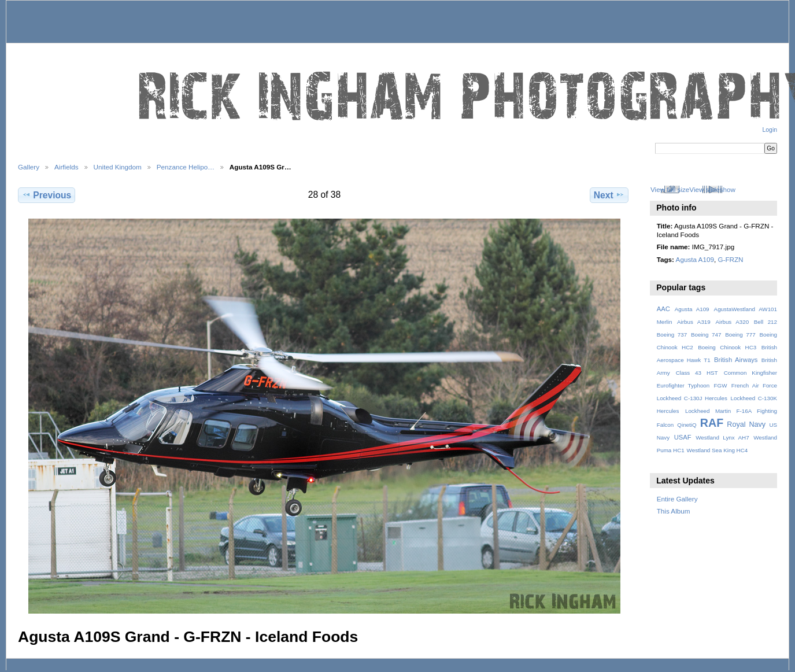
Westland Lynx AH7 (722, 437)
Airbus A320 (732, 322)
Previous (47, 195)
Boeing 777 (740, 335)
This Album (674, 511)
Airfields (66, 167)
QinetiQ (687, 425)
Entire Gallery (677, 499)
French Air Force (754, 385)
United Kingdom (118, 167)
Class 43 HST (697, 373)
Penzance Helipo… (186, 167)
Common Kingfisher (750, 373)
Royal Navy (746, 424)
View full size (670, 189)
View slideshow (712, 189)
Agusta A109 (695, 259)
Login (770, 130)
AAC (663, 309)
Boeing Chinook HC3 (727, 347)
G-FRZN (730, 259)
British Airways (736, 360)
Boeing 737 (672, 335)
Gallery (29, 167)
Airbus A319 (694, 322)
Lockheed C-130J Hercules (692, 398)
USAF (683, 437)
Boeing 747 (706, 335)
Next (609, 195)
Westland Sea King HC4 (718, 450)
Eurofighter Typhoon (683, 385)
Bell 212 (766, 322)
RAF (712, 423)
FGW (721, 385)
